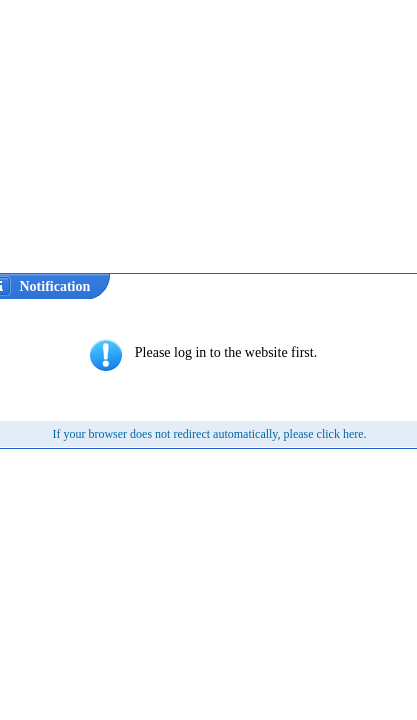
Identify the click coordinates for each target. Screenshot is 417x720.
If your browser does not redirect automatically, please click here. (209, 434)
